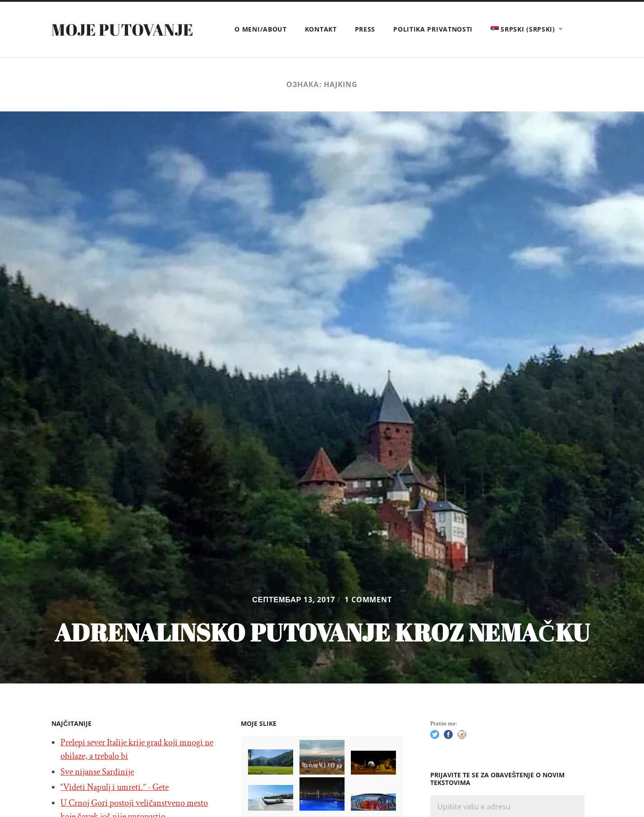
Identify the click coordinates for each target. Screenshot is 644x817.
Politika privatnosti (433, 29)
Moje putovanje (122, 29)
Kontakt (321, 29)
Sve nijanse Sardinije (97, 772)
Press (365, 29)
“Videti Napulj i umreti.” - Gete (115, 787)
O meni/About (260, 29)
